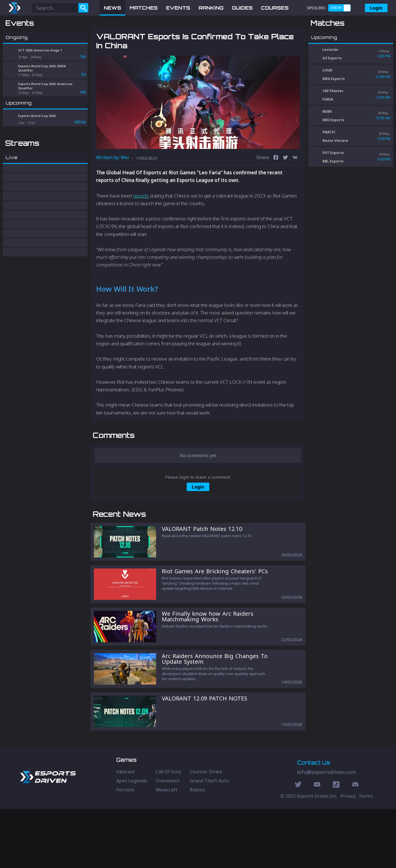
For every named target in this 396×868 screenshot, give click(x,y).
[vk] (295, 187)
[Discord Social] (336, 844)
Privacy (348, 855)
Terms (366, 855)
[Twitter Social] (298, 844)
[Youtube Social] (317, 844)
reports (141, 225)
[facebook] (276, 187)
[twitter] (285, 187)
